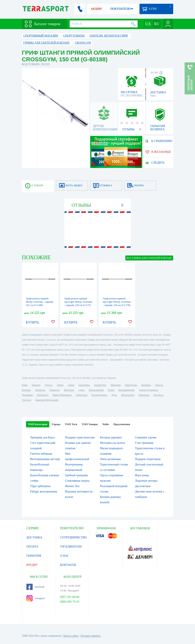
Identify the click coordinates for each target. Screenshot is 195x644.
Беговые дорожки (111, 437)
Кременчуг (43, 395)
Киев (24, 385)
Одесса (48, 385)
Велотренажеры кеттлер (45, 459)
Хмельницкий (96, 390)
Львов (71, 385)
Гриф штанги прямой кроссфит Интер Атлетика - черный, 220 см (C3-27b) (117, 302)
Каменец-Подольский (47, 400)
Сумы (81, 390)
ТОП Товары (90, 424)
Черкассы (54, 390)
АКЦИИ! (96, 9)
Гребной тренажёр (76, 475)
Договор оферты (90, 636)
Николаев (115, 385)
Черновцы (27, 395)
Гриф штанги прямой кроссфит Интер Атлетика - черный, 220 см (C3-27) (78, 302)
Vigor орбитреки (40, 486)
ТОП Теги (71, 424)
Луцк (114, 395)
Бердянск (158, 395)
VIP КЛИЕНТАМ (71, 547)
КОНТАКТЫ (68, 565)
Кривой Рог (100, 385)
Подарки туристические (80, 437)
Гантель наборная (41, 454)
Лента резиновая (110, 459)
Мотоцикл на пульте (112, 443)
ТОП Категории (38, 424)
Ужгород (26, 400)
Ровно (111, 390)
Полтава (26, 390)
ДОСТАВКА (34, 537)
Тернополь (81, 395)
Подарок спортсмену (148, 459)
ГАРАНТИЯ (34, 556)
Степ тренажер (144, 443)
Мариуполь (131, 385)
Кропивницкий (126, 390)
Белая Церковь (99, 395)
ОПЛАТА (32, 547)
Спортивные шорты (77, 481)
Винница (146, 385)
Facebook (35, 587)
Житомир (69, 390)
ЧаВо (106, 424)
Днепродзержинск (148, 390)
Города (56, 424)
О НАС (64, 556)
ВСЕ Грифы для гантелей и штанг (149, 258)
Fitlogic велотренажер (44, 492)
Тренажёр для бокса (43, 437)
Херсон (159, 385)
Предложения (122, 424)
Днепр (60, 385)
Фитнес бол (72, 486)
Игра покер (142, 475)
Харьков (36, 385)
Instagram (36, 598)
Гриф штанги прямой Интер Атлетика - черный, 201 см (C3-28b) (40, 302)
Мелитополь (128, 395)
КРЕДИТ (32, 565)
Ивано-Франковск (62, 395)
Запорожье (84, 385)
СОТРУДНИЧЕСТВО (73, 537)
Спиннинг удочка (146, 437)
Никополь (144, 395)
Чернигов (40, 390)
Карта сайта (71, 636)
